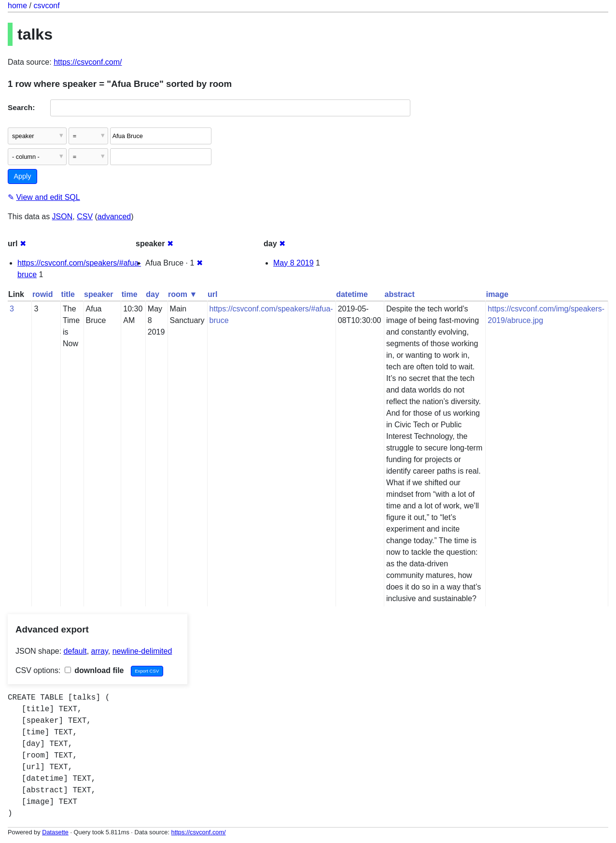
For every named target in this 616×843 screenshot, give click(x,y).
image (497, 294)
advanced (114, 217)
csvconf (46, 6)
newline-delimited (142, 651)
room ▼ (182, 294)
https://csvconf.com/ (88, 62)
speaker (99, 294)
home (17, 6)
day (153, 294)
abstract (400, 294)
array (100, 651)
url (212, 294)
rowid (43, 294)
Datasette (55, 832)
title (68, 294)
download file (94, 670)
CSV (85, 217)
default (75, 651)
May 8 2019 (294, 263)
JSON (63, 217)
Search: (21, 107)
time (130, 294)
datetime (352, 294)
